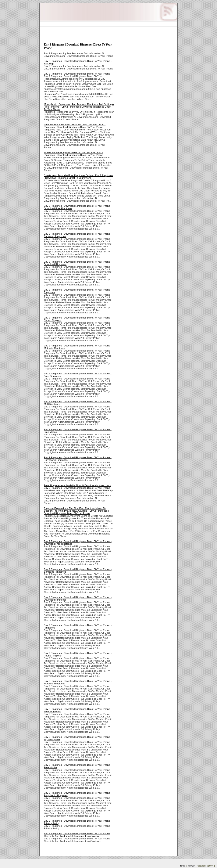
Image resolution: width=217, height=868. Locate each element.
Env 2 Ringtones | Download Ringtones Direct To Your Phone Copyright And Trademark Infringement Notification (77, 835)
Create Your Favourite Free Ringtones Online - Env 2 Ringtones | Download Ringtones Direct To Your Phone (78, 177)
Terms (183, 866)
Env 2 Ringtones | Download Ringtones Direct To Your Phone (77, 74)
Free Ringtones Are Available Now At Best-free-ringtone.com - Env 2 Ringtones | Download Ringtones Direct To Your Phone (77, 487)
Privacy (191, 866)
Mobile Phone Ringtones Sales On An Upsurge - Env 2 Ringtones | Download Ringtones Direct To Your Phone (74, 154)
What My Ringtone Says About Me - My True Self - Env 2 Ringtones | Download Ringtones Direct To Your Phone (75, 126)
